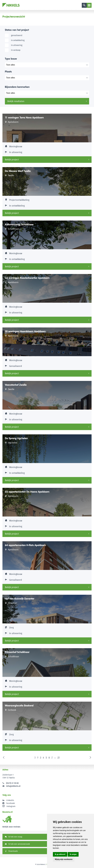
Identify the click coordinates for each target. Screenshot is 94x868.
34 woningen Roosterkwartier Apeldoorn (27, 278)
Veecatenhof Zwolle (16, 385)
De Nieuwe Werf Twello (18, 171)
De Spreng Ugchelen (16, 438)
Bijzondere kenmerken (17, 87)
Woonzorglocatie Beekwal (19, 706)
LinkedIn (10, 800)
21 (59, 757)
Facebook (10, 803)
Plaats (8, 72)
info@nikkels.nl (11, 786)
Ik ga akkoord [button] (60, 854)
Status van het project (17, 30)
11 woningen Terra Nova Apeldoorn (24, 118)
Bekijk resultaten (16, 101)
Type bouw (11, 59)
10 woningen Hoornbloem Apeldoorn (25, 331)
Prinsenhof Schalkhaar (17, 652)
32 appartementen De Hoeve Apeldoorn (27, 492)
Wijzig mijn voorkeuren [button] (64, 859)
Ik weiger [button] (73, 854)
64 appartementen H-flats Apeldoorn (25, 545)
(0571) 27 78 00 (12, 783)
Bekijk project (12, 160)
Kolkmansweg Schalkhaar (19, 224)
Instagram (9, 806)
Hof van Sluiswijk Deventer (20, 599)
